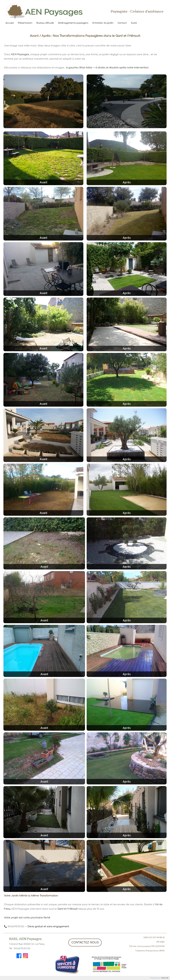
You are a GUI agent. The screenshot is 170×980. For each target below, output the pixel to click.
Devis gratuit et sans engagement (48, 927)
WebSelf (165, 978)
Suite (134, 23)
